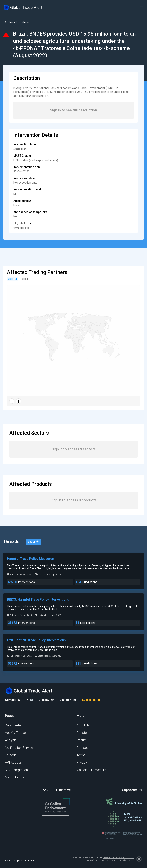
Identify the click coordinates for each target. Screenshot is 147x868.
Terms (81, 755)
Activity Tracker (16, 733)
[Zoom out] (12, 401)
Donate (82, 733)
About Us (83, 725)
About (8, 861)
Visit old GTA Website (92, 770)
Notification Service (19, 748)
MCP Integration (16, 770)
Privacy (82, 762)
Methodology (14, 777)
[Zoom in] (19, 401)
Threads (11, 755)
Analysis (11, 740)
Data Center (13, 725)
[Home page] (23, 7)
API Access (13, 762)
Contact (82, 748)
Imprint (82, 740)
